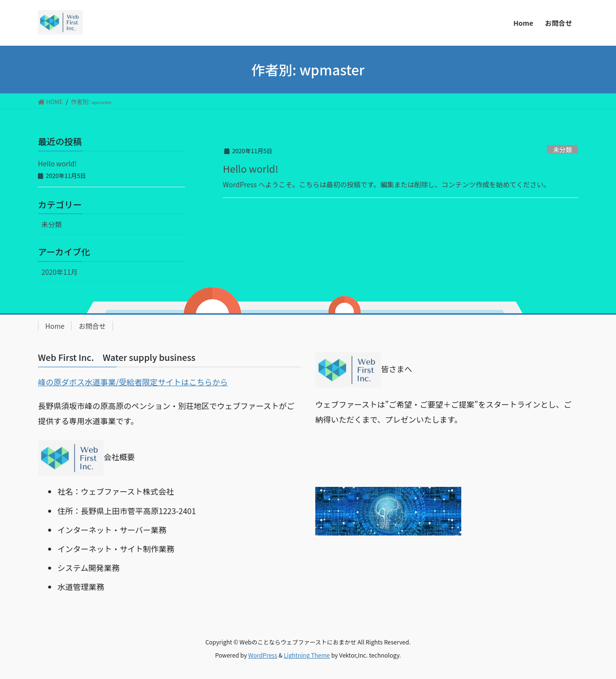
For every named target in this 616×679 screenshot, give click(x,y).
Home (55, 326)
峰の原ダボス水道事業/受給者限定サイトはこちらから (133, 382)
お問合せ (92, 326)
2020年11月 (60, 272)
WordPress (263, 655)
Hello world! (251, 169)
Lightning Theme (307, 655)
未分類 (562, 150)
